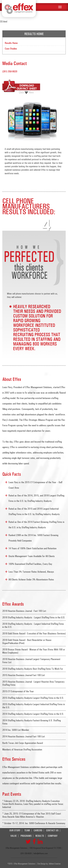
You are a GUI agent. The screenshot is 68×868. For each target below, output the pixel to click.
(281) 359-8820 (10, 71)
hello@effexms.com (41, 853)
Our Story (15, 830)
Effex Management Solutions (19, 9)
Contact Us (52, 830)
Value (14, 836)
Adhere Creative (55, 864)
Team (27, 830)
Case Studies (11, 48)
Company (53, 836)
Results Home (11, 43)
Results (40, 836)
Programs (26, 836)
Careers (38, 830)
